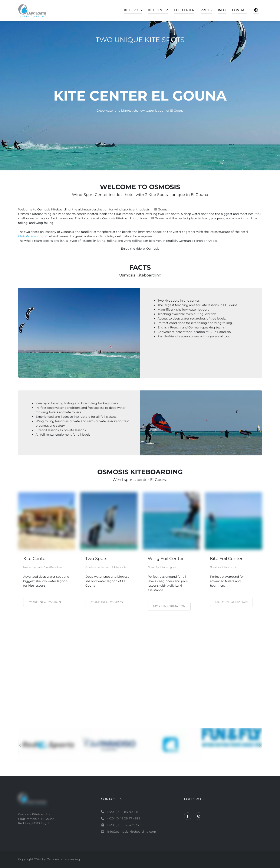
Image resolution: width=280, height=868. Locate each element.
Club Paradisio (29, 236)
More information (45, 602)
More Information (231, 602)
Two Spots (96, 559)
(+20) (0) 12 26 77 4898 (124, 818)
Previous (20, 745)
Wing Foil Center (166, 559)
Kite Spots (133, 10)
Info (222, 10)
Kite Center (158, 10)
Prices (206, 10)
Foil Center (184, 10)
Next (260, 745)
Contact (239, 10)
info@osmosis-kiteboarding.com (132, 832)
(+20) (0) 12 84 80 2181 (123, 812)
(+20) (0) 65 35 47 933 (123, 825)
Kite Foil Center (226, 559)
